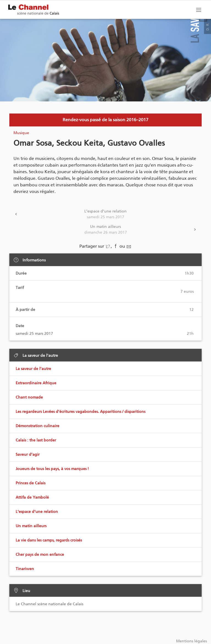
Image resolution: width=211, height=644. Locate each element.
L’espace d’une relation (105, 214)
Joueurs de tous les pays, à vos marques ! (52, 469)
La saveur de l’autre (33, 369)
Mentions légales (191, 641)
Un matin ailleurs (105, 230)
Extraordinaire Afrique (36, 383)
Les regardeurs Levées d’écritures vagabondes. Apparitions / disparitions (80, 412)
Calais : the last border (36, 440)
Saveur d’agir (28, 454)
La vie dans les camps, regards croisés (49, 540)
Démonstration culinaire (38, 426)
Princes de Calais (30, 483)
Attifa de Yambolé (32, 497)
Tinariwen (25, 569)
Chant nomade (29, 397)
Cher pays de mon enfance (40, 555)
